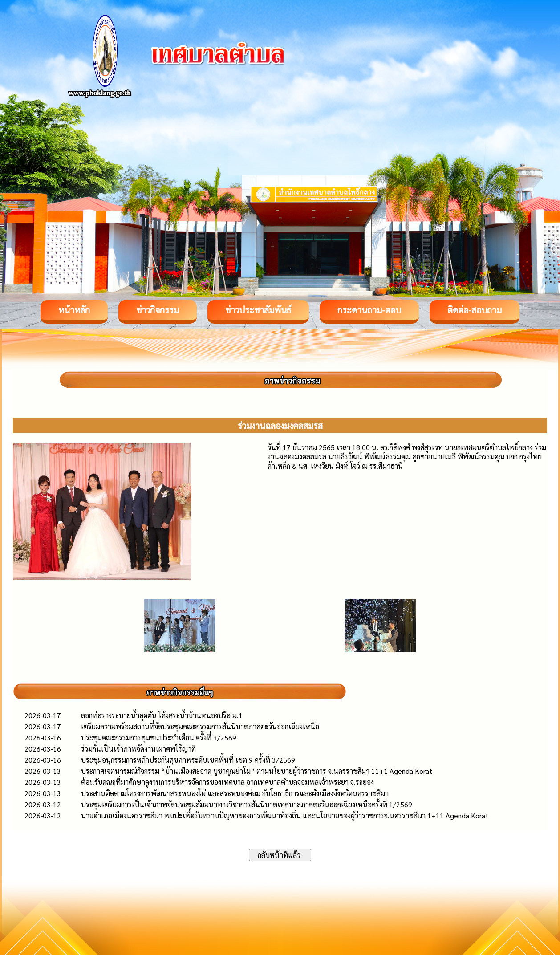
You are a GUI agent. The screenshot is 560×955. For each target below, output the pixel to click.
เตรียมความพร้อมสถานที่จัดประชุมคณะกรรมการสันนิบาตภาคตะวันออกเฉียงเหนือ (200, 726)
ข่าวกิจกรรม (158, 310)
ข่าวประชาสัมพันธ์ (258, 310)
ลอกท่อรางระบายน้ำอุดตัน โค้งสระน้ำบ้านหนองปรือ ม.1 (162, 715)
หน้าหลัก (74, 310)
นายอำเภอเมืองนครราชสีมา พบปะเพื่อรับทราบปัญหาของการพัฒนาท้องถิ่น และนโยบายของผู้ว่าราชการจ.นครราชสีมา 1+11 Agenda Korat (285, 815)
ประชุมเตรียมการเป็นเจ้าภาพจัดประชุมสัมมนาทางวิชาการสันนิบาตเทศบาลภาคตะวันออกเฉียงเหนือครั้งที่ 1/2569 (247, 804)
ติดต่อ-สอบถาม (475, 310)
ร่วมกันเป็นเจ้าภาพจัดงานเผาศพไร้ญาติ (138, 749)
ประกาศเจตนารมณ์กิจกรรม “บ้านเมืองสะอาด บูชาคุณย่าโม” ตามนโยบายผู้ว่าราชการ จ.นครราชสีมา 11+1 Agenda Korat (257, 771)
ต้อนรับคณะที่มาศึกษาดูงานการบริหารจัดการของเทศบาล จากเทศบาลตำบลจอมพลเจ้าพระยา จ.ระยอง (227, 782)
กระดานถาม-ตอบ (369, 310)
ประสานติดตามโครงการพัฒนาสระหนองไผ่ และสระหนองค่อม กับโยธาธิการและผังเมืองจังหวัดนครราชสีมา (235, 793)
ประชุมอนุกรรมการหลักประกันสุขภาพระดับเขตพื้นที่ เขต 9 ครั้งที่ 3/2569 (188, 760)
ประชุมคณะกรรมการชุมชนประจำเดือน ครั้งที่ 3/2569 (159, 738)
